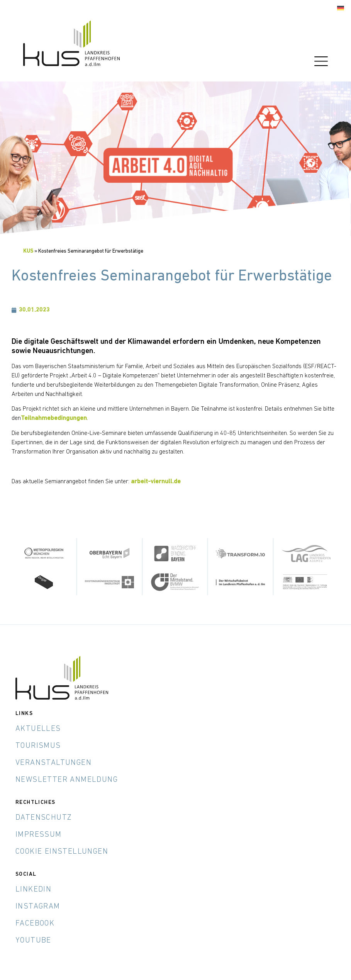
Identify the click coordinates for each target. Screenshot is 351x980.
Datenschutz (44, 818)
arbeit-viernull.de (156, 482)
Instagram (38, 907)
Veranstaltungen (53, 763)
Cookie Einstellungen (62, 852)
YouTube (33, 941)
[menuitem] (341, 8)
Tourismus (38, 746)
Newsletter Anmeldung (67, 780)
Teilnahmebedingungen (54, 418)
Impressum (39, 835)
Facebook (35, 924)
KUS (28, 251)
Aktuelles (38, 729)
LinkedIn (33, 890)
